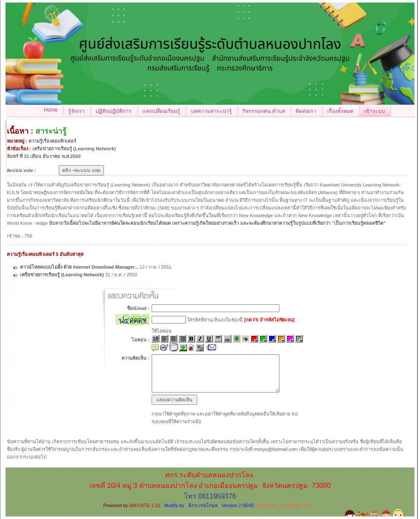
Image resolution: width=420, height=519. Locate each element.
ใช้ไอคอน (162, 331)
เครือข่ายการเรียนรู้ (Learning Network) (62, 275)
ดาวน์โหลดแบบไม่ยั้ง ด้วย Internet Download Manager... (79, 267)
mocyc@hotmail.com (276, 449)
